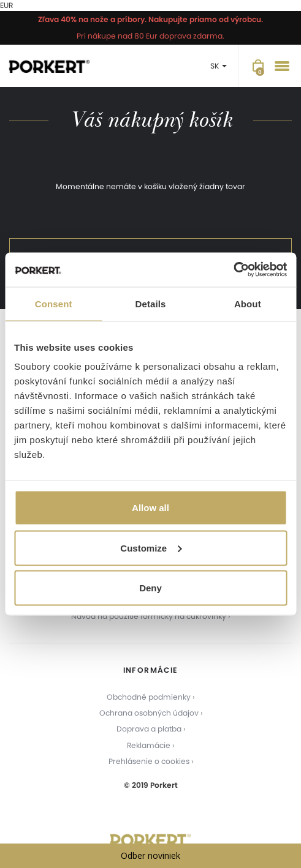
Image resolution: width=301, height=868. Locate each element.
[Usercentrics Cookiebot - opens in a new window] (233, 270)
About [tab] (248, 303)
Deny (150, 588)
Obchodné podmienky (149, 697)
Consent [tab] (54, 303)
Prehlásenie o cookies (149, 761)
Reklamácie (149, 745)
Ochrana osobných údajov (149, 713)
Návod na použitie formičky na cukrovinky (149, 616)
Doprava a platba (149, 729)
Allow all (150, 508)
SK (219, 66)
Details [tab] (151, 303)
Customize (151, 548)
